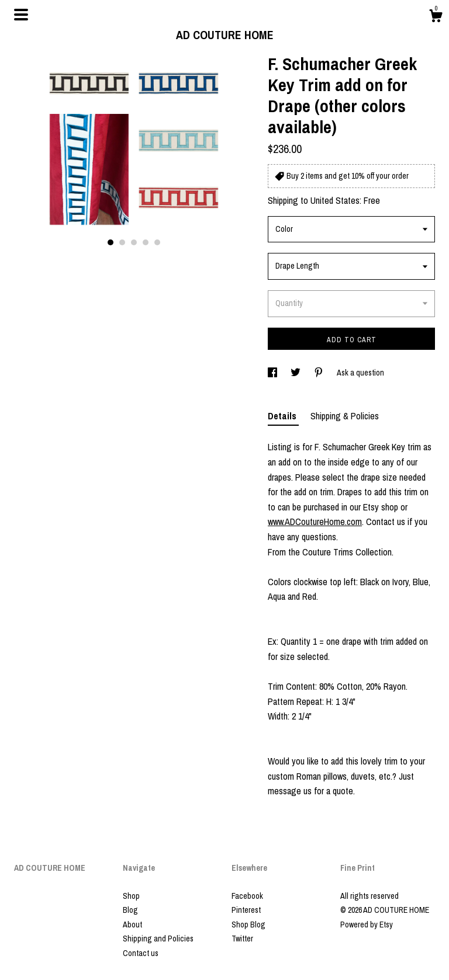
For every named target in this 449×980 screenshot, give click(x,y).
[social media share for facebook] (273, 373)
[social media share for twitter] (296, 373)
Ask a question (360, 373)
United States (335, 200)
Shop (131, 896)
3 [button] (134, 242)
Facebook (247, 896)
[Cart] (436, 18)
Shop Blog (248, 925)
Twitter (242, 939)
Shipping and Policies (158, 939)
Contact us (141, 953)
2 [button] (122, 242)
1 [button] (110, 242)
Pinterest (246, 910)
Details (283, 416)
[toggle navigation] (21, 15)
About (132, 925)
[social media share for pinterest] (320, 373)
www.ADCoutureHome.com (315, 522)
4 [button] (146, 242)
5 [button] (157, 242)
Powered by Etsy (367, 925)
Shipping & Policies (345, 416)
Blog (130, 910)
